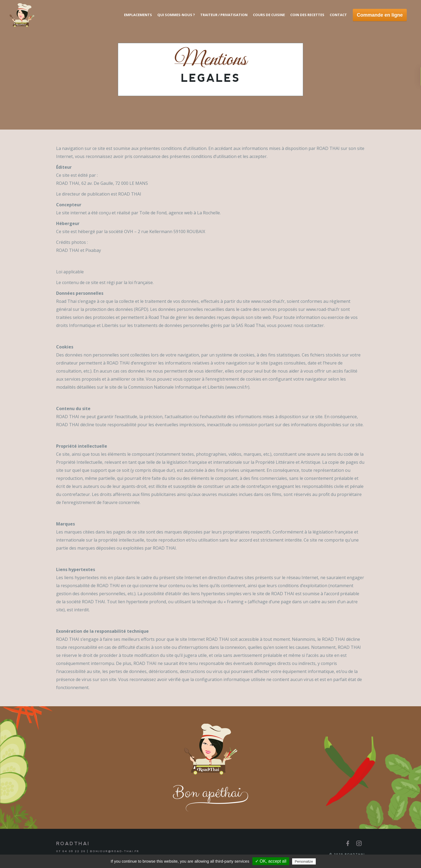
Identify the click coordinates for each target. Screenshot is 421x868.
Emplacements (138, 15)
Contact (338, 15)
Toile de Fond (153, 213)
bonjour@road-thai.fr (115, 851)
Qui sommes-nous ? (176, 15)
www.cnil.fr (237, 387)
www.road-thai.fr (268, 301)
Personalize (304, 861)
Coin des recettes (307, 15)
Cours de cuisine (269, 15)
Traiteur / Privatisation (224, 15)
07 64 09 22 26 (71, 851)
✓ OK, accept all (271, 861)
